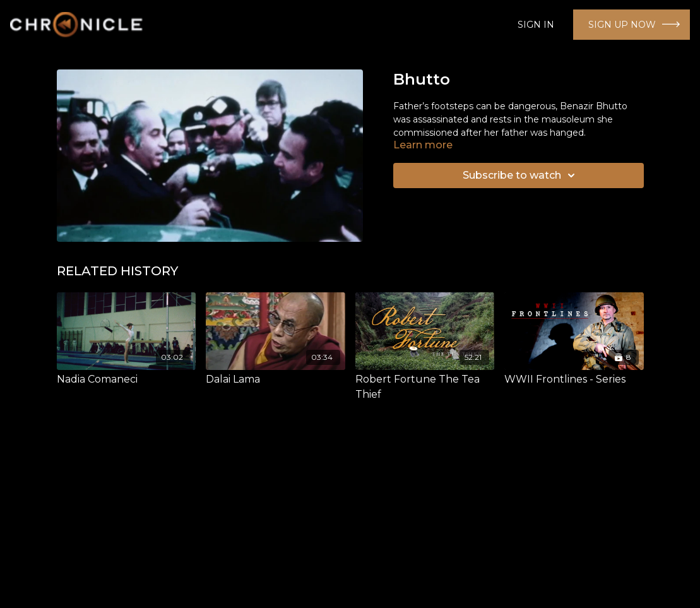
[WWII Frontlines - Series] (574, 379)
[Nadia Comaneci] (127, 379)
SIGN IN (536, 25)
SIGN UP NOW (622, 25)
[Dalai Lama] (276, 379)
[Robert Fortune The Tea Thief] (425, 387)
